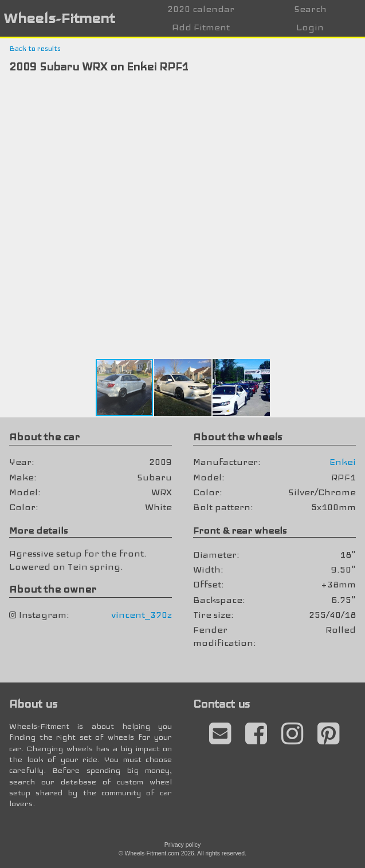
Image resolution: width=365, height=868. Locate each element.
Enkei (343, 462)
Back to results (35, 49)
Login (310, 27)
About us (33, 704)
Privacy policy (183, 845)
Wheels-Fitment (59, 18)
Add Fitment (201, 27)
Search (310, 9)
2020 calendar (201, 9)
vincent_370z (142, 615)
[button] (355, 94)
